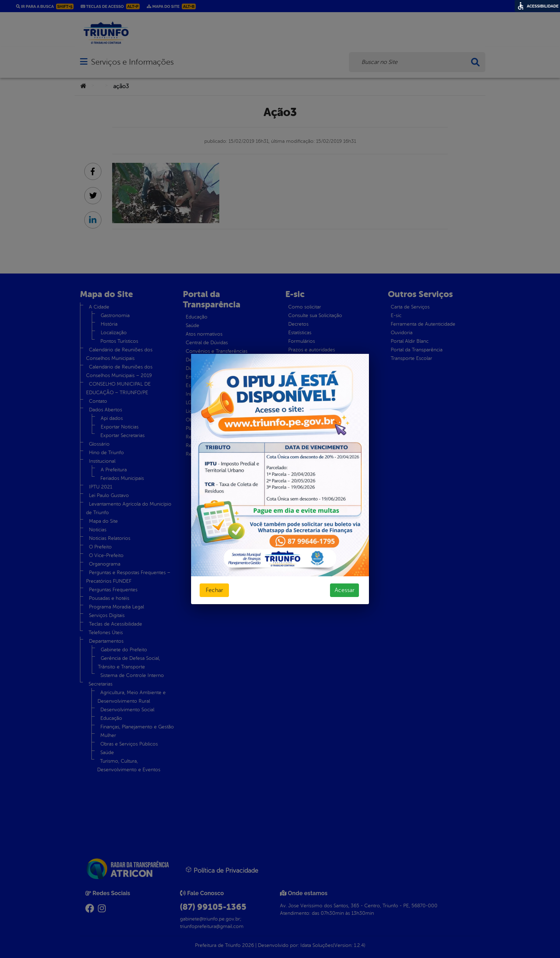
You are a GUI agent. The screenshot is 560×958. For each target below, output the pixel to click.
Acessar (344, 590)
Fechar (214, 590)
